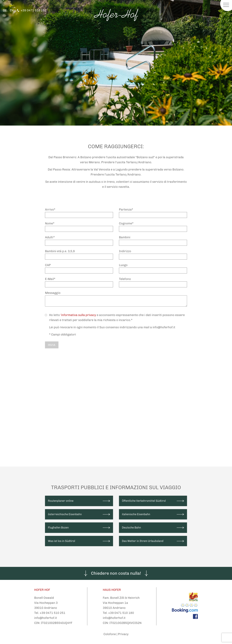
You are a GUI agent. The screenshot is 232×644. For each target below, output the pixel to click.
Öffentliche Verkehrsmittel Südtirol (144, 501)
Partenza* (126, 209)
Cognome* (126, 223)
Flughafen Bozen (58, 528)
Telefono (125, 279)
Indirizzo (125, 251)
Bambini (125, 237)
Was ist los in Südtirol (62, 541)
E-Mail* (50, 279)
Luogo (123, 265)
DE (5, 10)
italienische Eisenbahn (136, 514)
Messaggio (53, 293)
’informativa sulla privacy (78, 315)
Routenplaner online (61, 501)
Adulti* (50, 237)
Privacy (123, 634)
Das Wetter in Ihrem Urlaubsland (143, 541)
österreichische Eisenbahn (65, 514)
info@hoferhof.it (45, 618)
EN (12, 10)
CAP (48, 265)
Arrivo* (50, 209)
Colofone (110, 634)
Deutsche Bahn (131, 528)
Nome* (50, 223)
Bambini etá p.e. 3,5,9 (60, 251)
